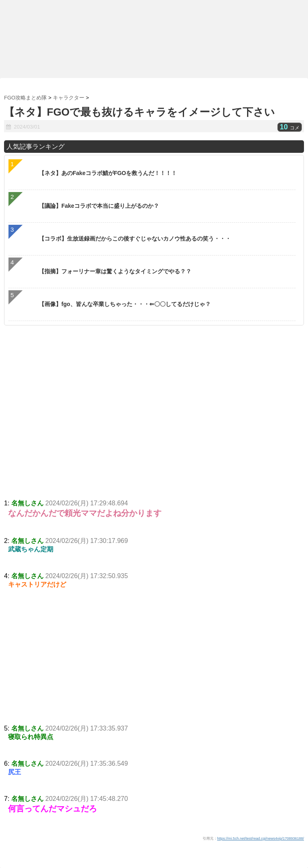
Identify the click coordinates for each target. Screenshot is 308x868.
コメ (290, 128)
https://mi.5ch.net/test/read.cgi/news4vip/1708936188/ (261, 838)
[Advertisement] (154, 664)
